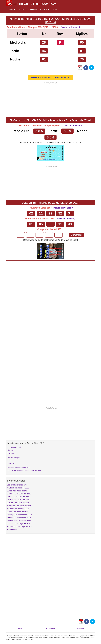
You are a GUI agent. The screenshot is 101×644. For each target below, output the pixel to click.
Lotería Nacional (14, 447)
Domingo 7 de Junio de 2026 (19, 494)
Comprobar (77, 235)
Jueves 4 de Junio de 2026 (18, 503)
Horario (22, 9)
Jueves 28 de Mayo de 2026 (19, 524)
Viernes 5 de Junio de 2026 (18, 500)
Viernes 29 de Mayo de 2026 (19, 521)
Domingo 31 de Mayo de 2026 (20, 515)
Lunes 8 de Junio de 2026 (18, 491)
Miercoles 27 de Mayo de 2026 (20, 527)
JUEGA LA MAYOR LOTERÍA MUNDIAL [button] (50, 78)
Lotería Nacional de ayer (17, 485)
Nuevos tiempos (14, 457)
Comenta (81, 629)
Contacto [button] (45, 9)
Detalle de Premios (71, 27)
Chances (11, 450)
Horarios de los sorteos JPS (19, 468)
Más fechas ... (13, 530)
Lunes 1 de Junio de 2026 (18, 512)
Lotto (9, 460)
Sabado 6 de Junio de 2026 (19, 497)
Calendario (32, 9)
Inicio (55, 9)
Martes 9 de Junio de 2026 (18, 488)
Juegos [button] (11, 9)
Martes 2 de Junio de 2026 (18, 509)
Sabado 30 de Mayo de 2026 (19, 518)
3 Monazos (12, 453)
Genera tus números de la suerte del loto (24, 471)
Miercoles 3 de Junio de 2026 (19, 506)
